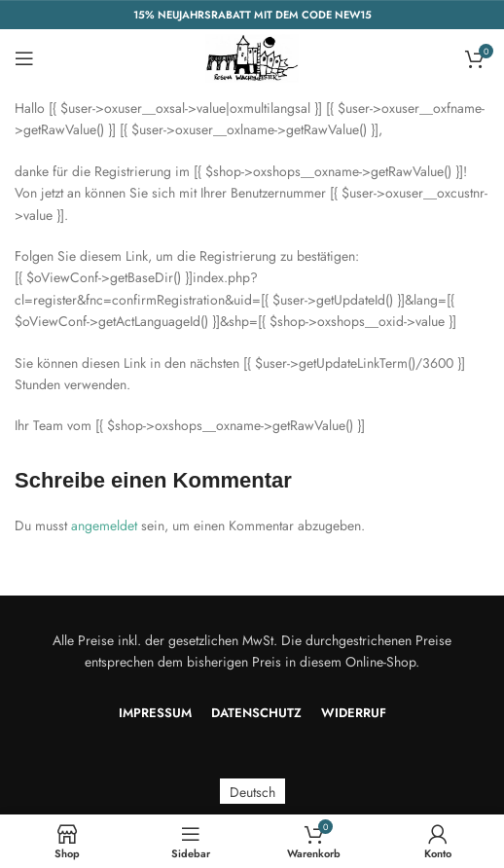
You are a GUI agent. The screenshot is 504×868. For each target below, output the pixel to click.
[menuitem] (252, 792)
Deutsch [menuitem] (252, 791)
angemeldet (104, 525)
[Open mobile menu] (24, 58)
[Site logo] (252, 56)
